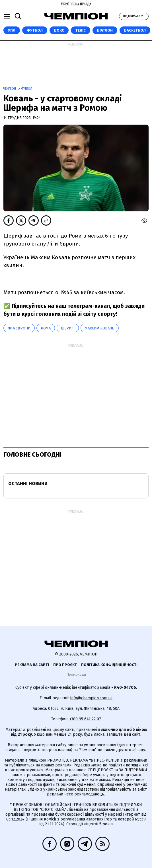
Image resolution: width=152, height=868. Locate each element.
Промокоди (76, 674)
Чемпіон (10, 89)
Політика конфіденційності (109, 665)
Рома (46, 328)
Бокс (59, 30)
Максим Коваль (100, 328)
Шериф (68, 328)
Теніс (81, 30)
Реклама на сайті (32, 665)
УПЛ (12, 30)
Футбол (35, 30)
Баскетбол (135, 30)
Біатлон (105, 30)
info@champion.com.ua (91, 698)
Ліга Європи (19, 328)
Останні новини (28, 484)
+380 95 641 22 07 (85, 719)
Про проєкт (65, 665)
